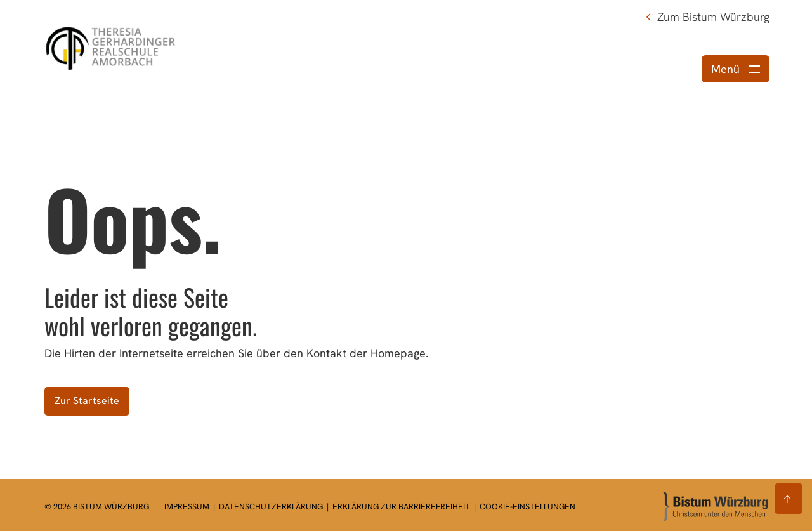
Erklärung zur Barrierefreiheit (401, 507)
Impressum (188, 507)
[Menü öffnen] (736, 69)
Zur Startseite (87, 401)
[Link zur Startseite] (112, 46)
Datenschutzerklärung (272, 507)
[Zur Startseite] (715, 507)
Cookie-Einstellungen (527, 507)
